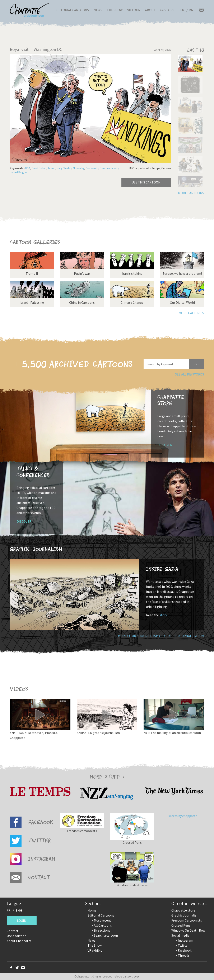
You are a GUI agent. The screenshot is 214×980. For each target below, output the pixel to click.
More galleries (191, 313)
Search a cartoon (106, 935)
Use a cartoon (17, 936)
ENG (19, 910)
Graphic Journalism (185, 915)
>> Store (167, 10)
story (163, 615)
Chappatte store (183, 910)
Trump (52, 168)
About (150, 10)
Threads (184, 955)
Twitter (183, 945)
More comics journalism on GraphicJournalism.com (161, 636)
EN (191, 10)
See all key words (190, 374)
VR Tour (134, 10)
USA (28, 168)
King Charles (64, 168)
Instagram (185, 940)
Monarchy (79, 168)
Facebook (185, 950)
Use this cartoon (146, 182)
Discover (165, 445)
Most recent (103, 920)
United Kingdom (20, 172)
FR (182, 10)
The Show (115, 10)
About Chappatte (19, 941)
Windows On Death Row (188, 930)
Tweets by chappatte (182, 816)
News (98, 10)
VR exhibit (95, 950)
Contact (13, 931)
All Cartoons (103, 925)
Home (92, 910)
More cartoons (191, 193)
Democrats (92, 168)
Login (22, 921)
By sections (102, 930)
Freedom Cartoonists (187, 920)
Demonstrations (109, 168)
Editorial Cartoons (72, 10)
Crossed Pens (181, 925)
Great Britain (39, 168)
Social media (180, 935)
